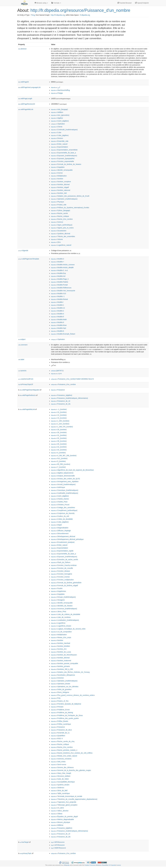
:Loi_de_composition (61, 632)
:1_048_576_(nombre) (62, 427)
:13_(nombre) (59, 418)
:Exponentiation (60, 147)
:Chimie (57, 127)
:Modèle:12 (58, 308)
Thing (33, 15)
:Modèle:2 (58, 311)
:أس (56, 87)
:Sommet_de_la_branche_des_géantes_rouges (71, 770)
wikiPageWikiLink (26, 109)
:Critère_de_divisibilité (62, 519)
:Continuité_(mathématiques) (64, 130)
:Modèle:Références (61, 288)
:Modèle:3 (58, 259)
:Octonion (57, 678)
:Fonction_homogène (62, 574)
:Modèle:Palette (60, 282)
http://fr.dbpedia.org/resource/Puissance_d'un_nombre (80, 10)
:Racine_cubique (60, 216)
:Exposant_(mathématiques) (64, 156)
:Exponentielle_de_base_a (63, 153)
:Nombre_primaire (60, 666)
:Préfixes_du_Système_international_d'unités (70, 208)
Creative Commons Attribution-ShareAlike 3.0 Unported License (103, 865)
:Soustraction (59, 231)
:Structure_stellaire (61, 776)
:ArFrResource (58, 845)
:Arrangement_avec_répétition (65, 482)
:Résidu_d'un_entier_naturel (64, 756)
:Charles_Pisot (59, 502)
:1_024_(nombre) (60, 424)
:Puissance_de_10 (61, 401)
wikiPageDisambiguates (30, 390)
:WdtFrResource (58, 848)
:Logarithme (58, 623)
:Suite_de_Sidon (60, 779)
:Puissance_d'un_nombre (63, 384)
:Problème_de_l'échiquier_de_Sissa (67, 715)
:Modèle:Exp (58, 273)
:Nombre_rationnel (61, 190)
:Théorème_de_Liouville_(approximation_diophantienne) (74, 799)
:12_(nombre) (59, 415)
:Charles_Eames (60, 499)
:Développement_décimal (63, 536)
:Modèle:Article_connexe (63, 265)
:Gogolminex (59, 591)
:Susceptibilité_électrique (63, 782)
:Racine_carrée (59, 213)
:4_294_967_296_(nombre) (64, 456)
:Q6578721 (57, 371)
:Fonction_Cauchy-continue (64, 565)
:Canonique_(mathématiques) (65, 490)
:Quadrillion (58, 736)
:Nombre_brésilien (61, 646)
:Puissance (58, 390)
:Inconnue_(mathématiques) (64, 609)
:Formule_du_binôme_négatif (64, 585)
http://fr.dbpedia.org (58, 15)
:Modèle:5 (58, 317)
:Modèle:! (57, 302)
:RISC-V (57, 739)
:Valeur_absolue (60, 811)
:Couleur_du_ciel (60, 516)
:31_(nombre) (59, 435)
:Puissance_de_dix (61, 404)
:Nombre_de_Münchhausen (64, 655)
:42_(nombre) (59, 447)
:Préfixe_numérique (61, 724)
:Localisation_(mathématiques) (65, 620)
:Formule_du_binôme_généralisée (66, 583)
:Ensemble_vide (60, 141)
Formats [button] (56, 3)
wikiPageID (24, 82)
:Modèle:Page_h (60, 279)
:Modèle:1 (58, 305)
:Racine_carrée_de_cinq (63, 741)
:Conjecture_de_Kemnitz (63, 513)
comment (23, 345)
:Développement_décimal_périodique (67, 539)
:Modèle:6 (58, 331)
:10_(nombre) (59, 412)
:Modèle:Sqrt (59, 328)
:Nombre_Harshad (61, 643)
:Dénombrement (60, 534)
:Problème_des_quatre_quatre (65, 718)
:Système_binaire (60, 785)
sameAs (22, 371)
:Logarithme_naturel (61, 245)
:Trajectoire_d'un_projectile (64, 802)
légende (23, 251)
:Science (57, 222)
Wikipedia (67, 865)
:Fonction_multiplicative (62, 580)
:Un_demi (57, 808)
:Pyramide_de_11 (60, 733)
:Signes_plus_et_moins (62, 228)
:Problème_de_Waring (62, 713)
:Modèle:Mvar (59, 325)
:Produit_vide (59, 205)
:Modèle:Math (59, 319)
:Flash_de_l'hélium (61, 562)
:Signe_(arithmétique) (62, 225)
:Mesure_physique (61, 822)
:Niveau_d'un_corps (61, 637)
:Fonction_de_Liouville (62, 568)
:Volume (57, 239)
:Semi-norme (59, 765)
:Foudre (57, 588)
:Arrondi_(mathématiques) (63, 484)
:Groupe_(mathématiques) (63, 597)
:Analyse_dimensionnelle (63, 476)
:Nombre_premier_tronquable (64, 663)
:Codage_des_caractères (63, 508)
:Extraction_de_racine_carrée (64, 559)
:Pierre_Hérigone (60, 692)
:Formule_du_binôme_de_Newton (66, 164)
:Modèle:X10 (59, 293)
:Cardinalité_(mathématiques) (65, 493)
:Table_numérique (60, 793)
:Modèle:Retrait (59, 299)
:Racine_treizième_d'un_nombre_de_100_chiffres (72, 753)
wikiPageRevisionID (27, 104)
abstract (22, 49)
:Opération (58, 124)
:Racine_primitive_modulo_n (64, 750)
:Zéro (56, 242)
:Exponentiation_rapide (62, 551)
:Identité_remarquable (62, 170)
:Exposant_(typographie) (63, 158)
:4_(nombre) (58, 453)
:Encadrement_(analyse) (63, 542)
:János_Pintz (59, 611)
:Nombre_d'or (59, 649)
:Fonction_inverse (60, 577)
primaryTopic (26, 853)
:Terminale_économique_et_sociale (67, 796)
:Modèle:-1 (58, 296)
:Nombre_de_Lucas (61, 652)
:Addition (57, 112)
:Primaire (57, 707)
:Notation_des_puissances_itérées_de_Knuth (70, 196)
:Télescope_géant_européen (64, 805)
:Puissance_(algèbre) (62, 395)
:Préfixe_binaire (60, 721)
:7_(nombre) (58, 467)
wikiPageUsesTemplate (29, 259)
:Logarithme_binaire (61, 626)
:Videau (57, 814)
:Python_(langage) (61, 210)
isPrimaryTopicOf (26, 384)
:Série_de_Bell (59, 790)
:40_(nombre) (59, 444)
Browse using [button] (41, 3)
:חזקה (56, 374)
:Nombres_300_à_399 (62, 669)
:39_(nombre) (59, 441)
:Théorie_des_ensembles (63, 236)
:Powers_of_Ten (60, 701)
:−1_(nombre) (59, 409)
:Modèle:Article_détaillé (62, 268)
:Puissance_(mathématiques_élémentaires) (70, 398)
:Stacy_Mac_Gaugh (61, 773)
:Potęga (57, 93)
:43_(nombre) (59, 450)
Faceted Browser (125, 3)
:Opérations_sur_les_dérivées (65, 687)
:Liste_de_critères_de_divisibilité (66, 614)
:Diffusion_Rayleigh (61, 531)
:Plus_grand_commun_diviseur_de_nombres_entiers (73, 695)
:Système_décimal (61, 234)
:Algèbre (57, 118)
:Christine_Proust (60, 505)
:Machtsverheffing (60, 90)
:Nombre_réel (59, 193)
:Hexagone (58, 600)
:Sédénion (58, 788)
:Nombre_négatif (60, 187)
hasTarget (24, 842)
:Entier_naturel (59, 144)
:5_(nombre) (58, 461)
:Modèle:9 (58, 322)
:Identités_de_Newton (62, 606)
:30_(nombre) (59, 432)
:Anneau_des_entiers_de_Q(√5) (65, 479)
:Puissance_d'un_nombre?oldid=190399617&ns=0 (72, 379)
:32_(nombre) (59, 438)
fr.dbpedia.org (85, 15)
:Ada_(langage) (59, 109)
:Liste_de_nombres (61, 617)
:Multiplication (59, 176)
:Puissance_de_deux (61, 730)
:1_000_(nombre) (60, 421)
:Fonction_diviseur (61, 571)
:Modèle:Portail (59, 285)
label (21, 359)
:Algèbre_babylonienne (62, 473)
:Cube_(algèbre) (60, 135)
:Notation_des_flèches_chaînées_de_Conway (70, 672)
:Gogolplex (58, 167)
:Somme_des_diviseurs (62, 767)
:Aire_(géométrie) (60, 115)
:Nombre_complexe (61, 182)
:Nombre (57, 179)
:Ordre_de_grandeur (61, 689)
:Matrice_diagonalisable (62, 819)
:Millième (57, 825)
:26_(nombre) (59, 430)
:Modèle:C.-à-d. (60, 270)
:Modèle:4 (58, 314)
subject (22, 339)
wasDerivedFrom (26, 379)
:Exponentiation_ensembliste (64, 150)
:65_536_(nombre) (61, 464)
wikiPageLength (25, 99)
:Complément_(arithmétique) (64, 510)
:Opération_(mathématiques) (64, 199)
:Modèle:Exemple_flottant (63, 334)
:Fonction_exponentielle (62, 161)
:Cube (56, 132)
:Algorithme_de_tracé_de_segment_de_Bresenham (72, 470)
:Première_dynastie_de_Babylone (66, 704)
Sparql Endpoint (142, 3)
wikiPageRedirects (28, 395)
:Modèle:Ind (58, 276)
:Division (57, 138)
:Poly (56, 698)
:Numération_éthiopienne (63, 675)
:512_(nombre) (59, 458)
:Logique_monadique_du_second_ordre (68, 629)
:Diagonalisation (60, 528)
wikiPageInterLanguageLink (29, 87)
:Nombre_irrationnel (61, 661)
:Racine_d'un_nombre (62, 219)
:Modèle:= (58, 262)
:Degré (56, 525)
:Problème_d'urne (60, 710)
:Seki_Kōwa (58, 762)
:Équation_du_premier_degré (64, 816)
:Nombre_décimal (60, 184)
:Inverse (57, 173)
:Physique (58, 202)
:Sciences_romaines (61, 759)
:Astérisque (58, 487)
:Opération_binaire (61, 684)
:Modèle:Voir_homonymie (63, 291)
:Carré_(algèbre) (60, 121)
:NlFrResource (58, 842)
